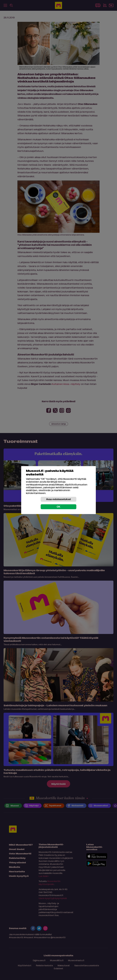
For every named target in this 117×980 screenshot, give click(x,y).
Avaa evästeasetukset (59, 499)
